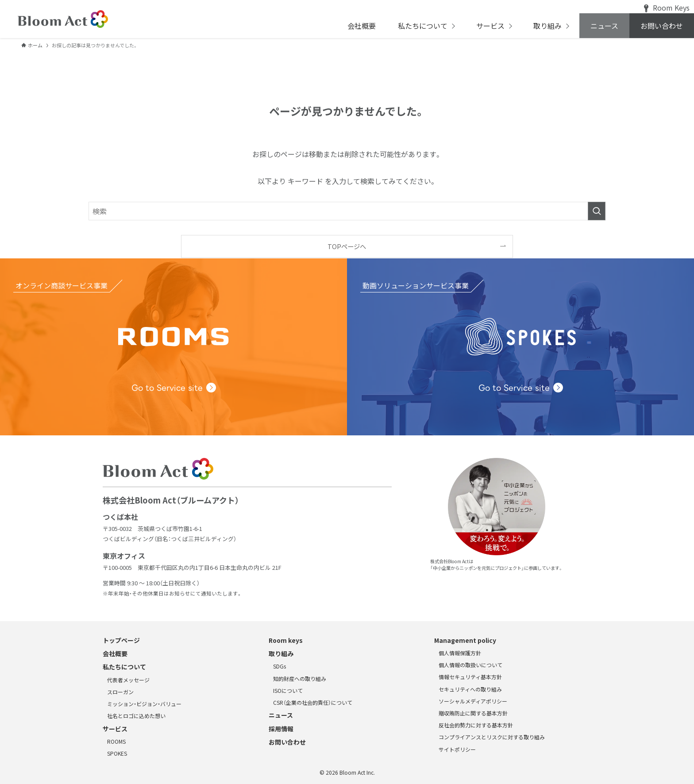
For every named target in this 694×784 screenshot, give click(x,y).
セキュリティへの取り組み (470, 689)
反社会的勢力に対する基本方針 (476, 725)
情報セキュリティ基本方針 (470, 677)
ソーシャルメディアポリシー (473, 701)
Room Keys (667, 8)
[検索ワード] (347, 211)
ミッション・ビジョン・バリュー (144, 704)
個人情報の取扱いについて (470, 665)
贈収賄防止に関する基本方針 (473, 713)
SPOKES (117, 753)
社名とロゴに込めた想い (136, 716)
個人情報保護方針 (460, 653)
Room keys (286, 640)
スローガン (120, 692)
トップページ (121, 640)
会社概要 (115, 653)
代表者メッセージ (128, 680)
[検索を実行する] (597, 211)
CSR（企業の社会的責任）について (313, 702)
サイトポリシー (457, 749)
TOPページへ (347, 246)
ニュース (281, 715)
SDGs (280, 666)
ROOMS (116, 741)
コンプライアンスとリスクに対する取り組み (492, 737)
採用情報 (281, 729)
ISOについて (288, 690)
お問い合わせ (287, 742)
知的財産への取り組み (300, 678)
